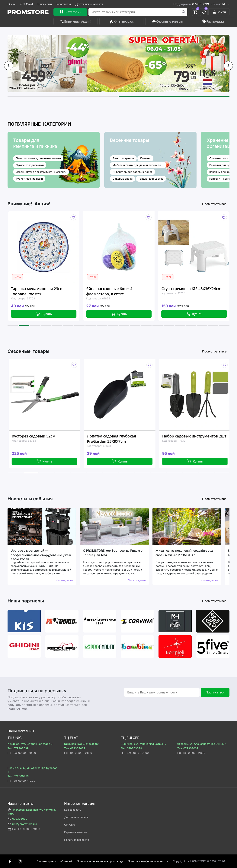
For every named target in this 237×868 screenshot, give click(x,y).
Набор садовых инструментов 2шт (198, 436)
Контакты (64, 4)
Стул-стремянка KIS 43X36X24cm (194, 289)
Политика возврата (77, 840)
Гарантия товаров (76, 832)
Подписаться (215, 692)
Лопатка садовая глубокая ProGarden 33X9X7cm (115, 439)
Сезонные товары (167, 21)
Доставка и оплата (89, 4)
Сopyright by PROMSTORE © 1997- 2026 (199, 861)
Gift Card (27, 4)
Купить (46, 314)
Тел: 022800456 (18, 776)
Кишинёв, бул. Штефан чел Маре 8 (30, 744)
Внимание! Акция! (75, 21)
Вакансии (45, 4)
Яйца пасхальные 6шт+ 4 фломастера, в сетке (112, 291)
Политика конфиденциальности (148, 861)
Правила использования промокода (100, 861)
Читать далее (64, 580)
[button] (63, 96)
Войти (219, 12)
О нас (12, 4)
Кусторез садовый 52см (37, 436)
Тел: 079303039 (18, 748)
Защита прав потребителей (55, 861)
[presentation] (9, 66)
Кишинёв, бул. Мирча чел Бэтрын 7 (144, 744)
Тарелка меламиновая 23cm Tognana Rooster (40, 291)
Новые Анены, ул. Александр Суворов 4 (32, 770)
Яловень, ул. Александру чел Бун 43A (202, 744)
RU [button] (225, 4)
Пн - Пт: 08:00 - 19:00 (24, 829)
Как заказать (73, 810)
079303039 (17, 819)
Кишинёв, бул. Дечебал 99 (81, 744)
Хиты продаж (121, 21)
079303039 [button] (201, 4)
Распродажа (213, 21)
